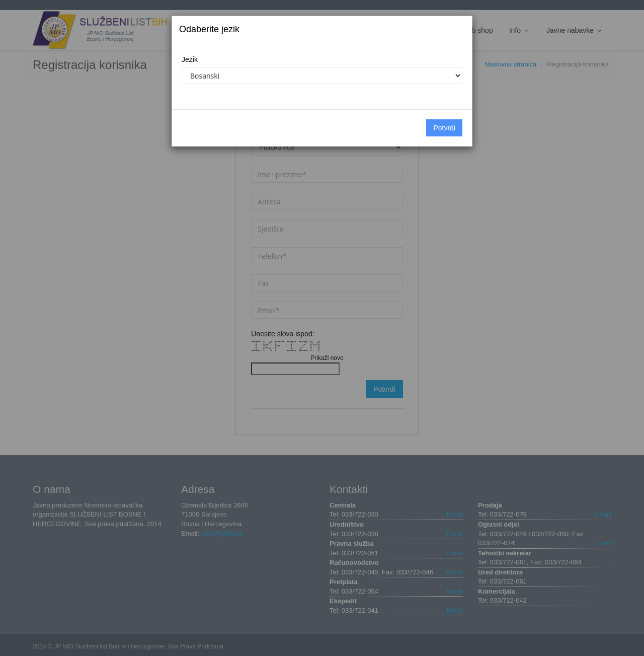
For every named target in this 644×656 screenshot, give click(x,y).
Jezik (190, 59)
